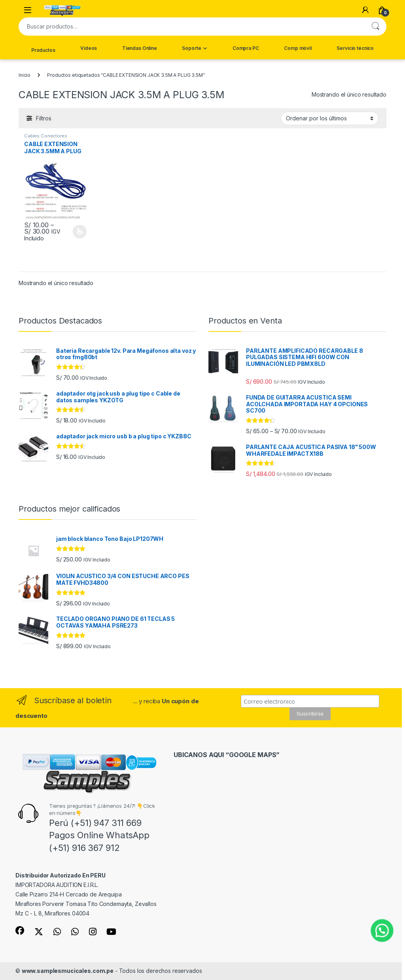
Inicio (25, 75)
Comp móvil (298, 48)
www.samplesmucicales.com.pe (68, 971)
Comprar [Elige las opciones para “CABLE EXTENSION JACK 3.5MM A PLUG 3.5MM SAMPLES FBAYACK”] (80, 232)
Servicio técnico (355, 48)
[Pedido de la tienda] (330, 118)
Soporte (191, 48)
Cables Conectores (46, 136)
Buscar (375, 27)
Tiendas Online (140, 48)
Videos (89, 48)
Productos (43, 50)
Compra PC (246, 48)
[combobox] (191, 27)
